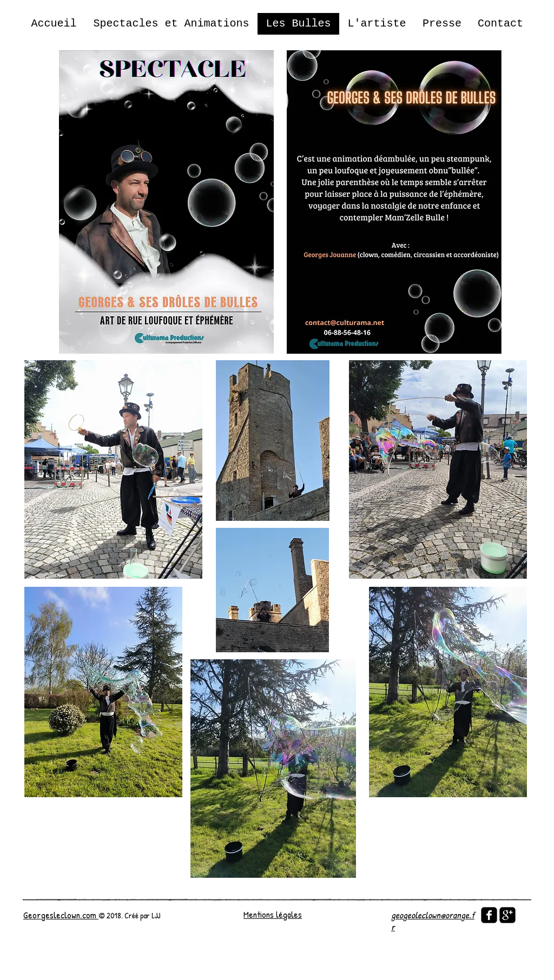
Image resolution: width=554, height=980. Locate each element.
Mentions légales (273, 914)
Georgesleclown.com (61, 915)
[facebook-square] (489, 915)
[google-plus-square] (507, 915)
